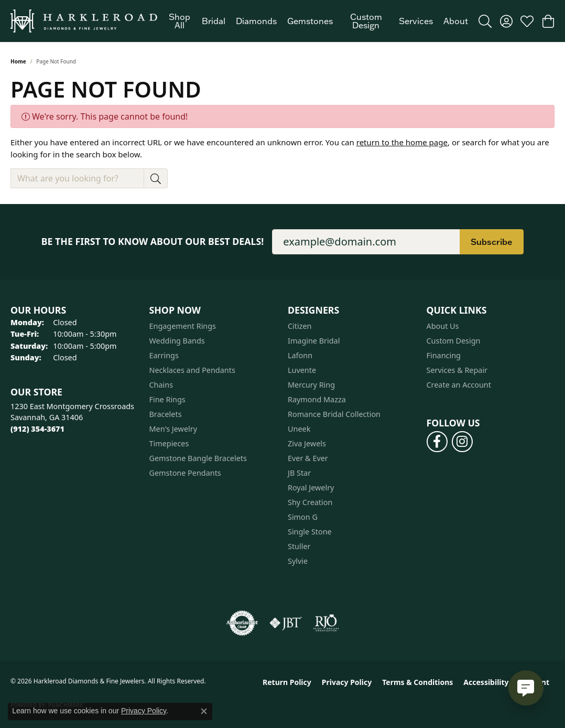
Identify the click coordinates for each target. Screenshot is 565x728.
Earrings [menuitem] (164, 355)
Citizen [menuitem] (300, 326)
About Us (443, 326)
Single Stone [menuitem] (310, 532)
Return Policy (287, 682)
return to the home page (402, 142)
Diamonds (256, 21)
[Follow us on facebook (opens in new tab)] (437, 442)
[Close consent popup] (204, 711)
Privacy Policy (347, 682)
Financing (444, 355)
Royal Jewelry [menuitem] (311, 488)
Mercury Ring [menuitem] (311, 385)
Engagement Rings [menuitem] (183, 326)
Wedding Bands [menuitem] (177, 341)
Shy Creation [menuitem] (310, 502)
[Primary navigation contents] (318, 21)
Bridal (214, 21)
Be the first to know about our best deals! (153, 242)
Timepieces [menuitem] (169, 443)
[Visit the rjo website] (326, 623)
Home (18, 61)
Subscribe (492, 242)
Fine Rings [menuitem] (167, 399)
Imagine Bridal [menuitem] (314, 341)
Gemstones (310, 21)
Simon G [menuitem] (303, 517)
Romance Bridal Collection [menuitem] (334, 414)
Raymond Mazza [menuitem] (317, 399)
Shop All (180, 21)
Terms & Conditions (417, 682)
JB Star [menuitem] (299, 473)
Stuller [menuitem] (299, 546)
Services (416, 21)
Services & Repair (457, 370)
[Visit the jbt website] (286, 623)
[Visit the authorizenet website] (242, 623)
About (456, 21)
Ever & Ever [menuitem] (308, 458)
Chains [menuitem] (161, 385)
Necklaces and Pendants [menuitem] (192, 370)
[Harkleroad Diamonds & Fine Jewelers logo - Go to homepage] (84, 21)
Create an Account (459, 385)
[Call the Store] (37, 429)
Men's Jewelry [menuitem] (173, 429)
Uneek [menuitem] (299, 429)
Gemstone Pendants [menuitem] (185, 473)
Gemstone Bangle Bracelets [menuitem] (198, 458)
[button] (485, 21)
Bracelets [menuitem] (166, 414)
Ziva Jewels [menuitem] (307, 443)
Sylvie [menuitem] (298, 561)
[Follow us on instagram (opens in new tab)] (462, 442)
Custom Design (366, 21)
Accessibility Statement (506, 682)
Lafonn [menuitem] (300, 355)
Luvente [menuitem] (302, 370)
